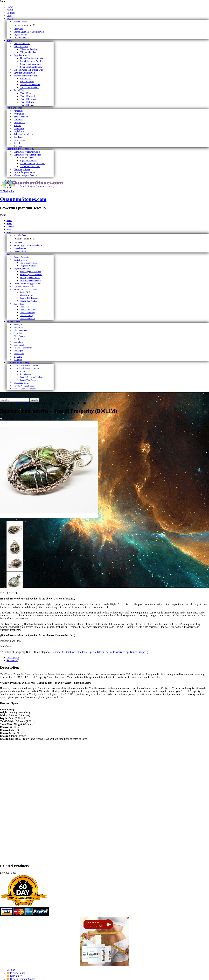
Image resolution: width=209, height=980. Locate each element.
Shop (26, 403)
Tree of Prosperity (114, 652)
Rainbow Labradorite (76, 652)
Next (14, 873)
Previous (5, 873)
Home (18, 403)
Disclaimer (14, 976)
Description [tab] (13, 657)
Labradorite (58, 652)
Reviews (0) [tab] (13, 660)
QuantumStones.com (23, 199)
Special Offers (96, 652)
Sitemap (11, 970)
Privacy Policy (16, 973)
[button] (1, 419)
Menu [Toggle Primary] (3, 1)
